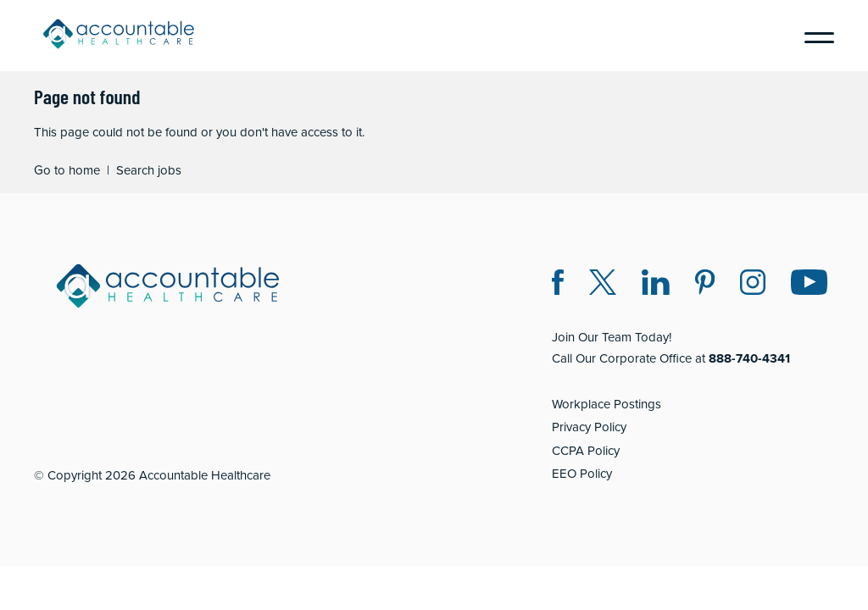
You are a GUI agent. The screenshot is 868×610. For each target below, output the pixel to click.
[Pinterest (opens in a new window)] (705, 285)
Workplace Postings (606, 404)
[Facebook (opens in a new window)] (558, 285)
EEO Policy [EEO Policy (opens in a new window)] (582, 473)
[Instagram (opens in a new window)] (753, 285)
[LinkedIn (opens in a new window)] (656, 285)
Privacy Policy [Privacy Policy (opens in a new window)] (589, 427)
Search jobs (149, 170)
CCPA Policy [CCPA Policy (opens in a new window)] (586, 450)
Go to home (67, 170)
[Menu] (813, 36)
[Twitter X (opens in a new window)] (603, 285)
